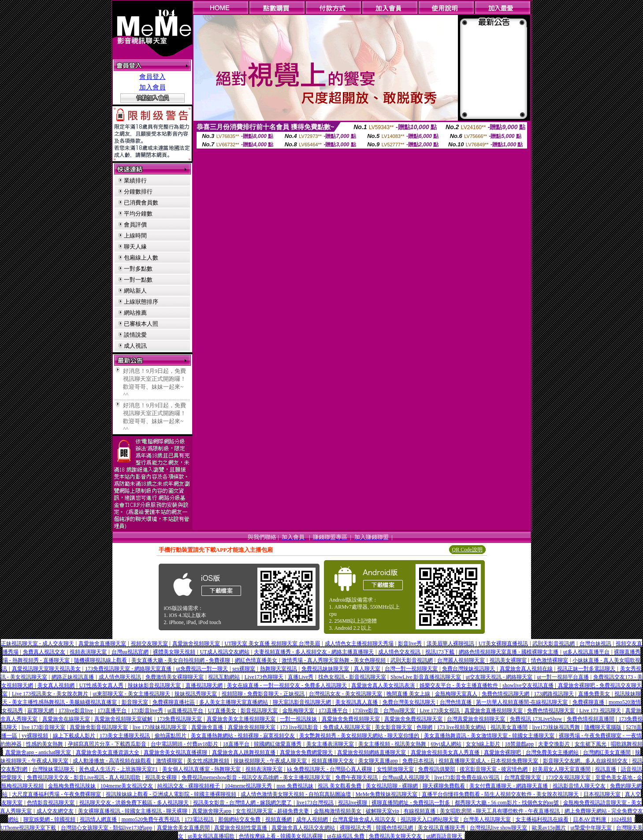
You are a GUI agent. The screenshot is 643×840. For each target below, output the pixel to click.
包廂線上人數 (141, 258)
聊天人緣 (135, 247)
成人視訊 (135, 346)
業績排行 (135, 180)
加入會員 (152, 87)
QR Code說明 (467, 550)
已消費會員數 (141, 203)
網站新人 (135, 291)
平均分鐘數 (138, 214)
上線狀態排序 (141, 302)
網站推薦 (135, 313)
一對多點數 (138, 269)
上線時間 (135, 236)
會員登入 (152, 77)
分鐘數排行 (138, 191)
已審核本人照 (141, 324)
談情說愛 (135, 335)
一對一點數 (138, 280)
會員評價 (135, 225)
